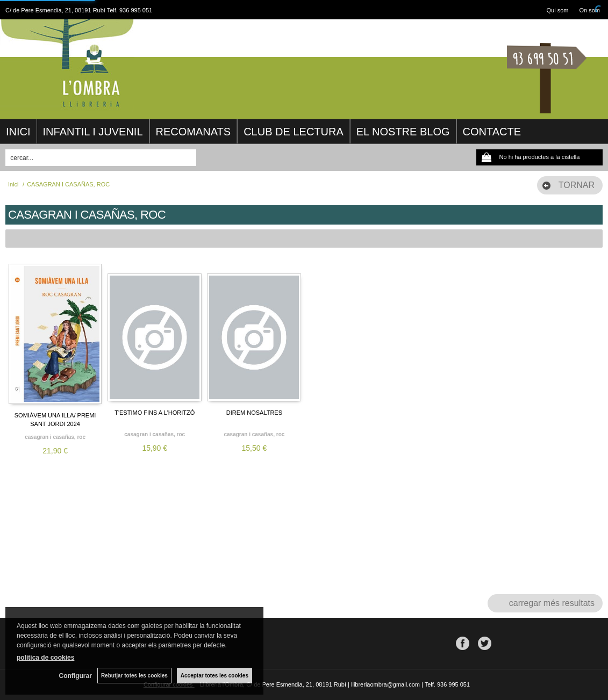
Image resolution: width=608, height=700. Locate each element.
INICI (18, 132)
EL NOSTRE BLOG (403, 132)
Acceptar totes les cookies (214, 676)
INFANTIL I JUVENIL (93, 132)
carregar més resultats (552, 603)
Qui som (558, 10)
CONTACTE (492, 132)
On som (589, 10)
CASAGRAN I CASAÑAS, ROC (55, 437)
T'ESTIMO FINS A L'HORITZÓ (155, 413)
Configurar (76, 676)
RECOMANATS (194, 132)
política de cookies (45, 658)
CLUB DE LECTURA (294, 132)
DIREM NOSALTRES (254, 413)
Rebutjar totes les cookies (134, 676)
